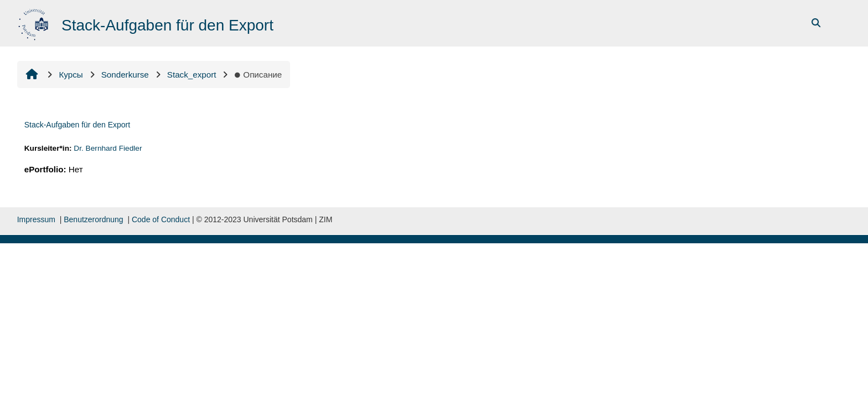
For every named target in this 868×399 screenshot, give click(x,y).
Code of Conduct (161, 219)
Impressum (36, 219)
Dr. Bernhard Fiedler (108, 148)
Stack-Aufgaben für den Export (77, 125)
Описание (258, 75)
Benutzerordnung (93, 219)
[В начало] (35, 22)
